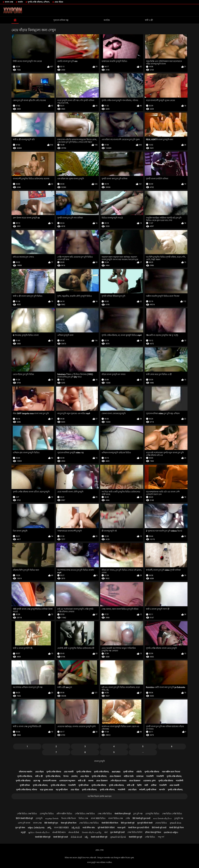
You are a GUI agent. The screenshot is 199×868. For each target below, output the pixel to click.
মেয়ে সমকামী (69, 772)
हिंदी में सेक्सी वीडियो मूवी (24, 818)
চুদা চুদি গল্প (138, 814)
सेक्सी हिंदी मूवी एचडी (60, 837)
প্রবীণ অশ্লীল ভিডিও (64, 814)
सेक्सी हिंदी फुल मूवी (135, 837)
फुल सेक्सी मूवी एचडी (117, 832)
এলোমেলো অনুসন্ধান (67, 781)
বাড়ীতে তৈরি (129, 776)
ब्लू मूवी (23, 832)
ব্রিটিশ (139, 785)
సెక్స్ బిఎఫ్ (76, 828)
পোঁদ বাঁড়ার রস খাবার (118, 781)
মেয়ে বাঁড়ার (59, 2)
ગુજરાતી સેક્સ (175, 823)
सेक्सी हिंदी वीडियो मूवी (43, 837)
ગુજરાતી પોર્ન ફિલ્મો (118, 837)
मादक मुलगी (121, 828)
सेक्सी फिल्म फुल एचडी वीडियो (139, 828)
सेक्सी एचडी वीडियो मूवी (99, 837)
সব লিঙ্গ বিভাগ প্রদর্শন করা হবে (99, 796)
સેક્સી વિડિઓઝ (59, 832)
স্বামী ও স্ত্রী (149, 20)
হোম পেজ (99, 850)
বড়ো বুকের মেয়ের (46, 790)
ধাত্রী (146, 785)
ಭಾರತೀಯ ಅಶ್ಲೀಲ (171, 832)
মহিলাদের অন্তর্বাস (26, 772)
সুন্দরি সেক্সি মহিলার (54, 772)
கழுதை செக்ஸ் (52, 818)
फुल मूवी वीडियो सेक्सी (145, 823)
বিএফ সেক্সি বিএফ (69, 818)
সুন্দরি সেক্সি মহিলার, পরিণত (27, 790)
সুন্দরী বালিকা (128, 772)
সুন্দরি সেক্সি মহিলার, (102, 772)
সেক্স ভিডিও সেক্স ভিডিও (89, 823)
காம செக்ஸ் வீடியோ (162, 818)
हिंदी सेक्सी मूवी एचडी (159, 828)
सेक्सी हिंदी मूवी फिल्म (176, 828)
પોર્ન (106, 832)
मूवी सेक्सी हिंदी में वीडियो (106, 828)
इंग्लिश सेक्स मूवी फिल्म (153, 832)
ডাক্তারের (140, 776)
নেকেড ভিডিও (161, 823)
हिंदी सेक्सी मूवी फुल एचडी (141, 818)
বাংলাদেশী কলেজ (50, 781)
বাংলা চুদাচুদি (99, 761)
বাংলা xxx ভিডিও (98, 818)
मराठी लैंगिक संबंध (89, 828)
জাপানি (162, 790)
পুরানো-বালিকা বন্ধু (61, 20)
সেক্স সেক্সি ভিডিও (105, 814)
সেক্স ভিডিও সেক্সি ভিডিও (172, 814)
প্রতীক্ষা (154, 785)
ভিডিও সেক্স (83, 818)
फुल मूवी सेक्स (20, 828)
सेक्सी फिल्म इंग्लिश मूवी (123, 814)
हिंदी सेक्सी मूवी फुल (51, 823)
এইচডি (139, 772)
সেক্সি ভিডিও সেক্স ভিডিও (27, 814)
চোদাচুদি (39, 818)
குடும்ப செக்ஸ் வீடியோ (39, 832)
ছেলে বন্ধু (37, 781)
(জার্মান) (74, 776)
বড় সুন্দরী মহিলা (62, 790)
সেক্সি (128, 818)
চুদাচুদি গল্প (179, 818)
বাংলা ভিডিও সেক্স (116, 818)
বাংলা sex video (61, 828)
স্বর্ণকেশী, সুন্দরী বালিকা (148, 790)
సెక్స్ (86, 837)
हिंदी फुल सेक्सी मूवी (128, 823)
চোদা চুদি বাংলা (24, 823)
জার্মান (20, 2)
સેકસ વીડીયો (74, 832)
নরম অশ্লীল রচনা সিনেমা (171, 772)
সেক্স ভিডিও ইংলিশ (135, 832)
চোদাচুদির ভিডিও (47, 814)
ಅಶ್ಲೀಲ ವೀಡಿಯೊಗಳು (36, 828)
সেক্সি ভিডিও (150, 837)
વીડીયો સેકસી (76, 837)
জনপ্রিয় (107, 20)
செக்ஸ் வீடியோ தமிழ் (92, 832)
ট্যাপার (66, 776)
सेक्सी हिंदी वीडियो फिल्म (110, 823)
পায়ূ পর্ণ (161, 837)
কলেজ (91, 781)
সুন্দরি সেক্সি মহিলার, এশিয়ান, (39, 2)
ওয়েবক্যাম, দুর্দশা (149, 781)
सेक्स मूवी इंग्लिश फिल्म (69, 823)
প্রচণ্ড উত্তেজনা (115, 776)
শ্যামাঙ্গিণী (150, 776)
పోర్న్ (49, 828)
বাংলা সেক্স (9, 2)
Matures (116, 772)
